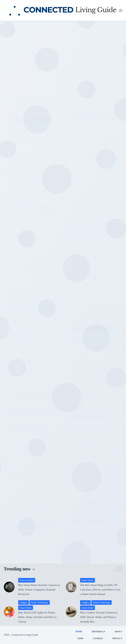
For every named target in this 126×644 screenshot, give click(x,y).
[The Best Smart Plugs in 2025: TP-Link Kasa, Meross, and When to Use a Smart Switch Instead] (71, 587)
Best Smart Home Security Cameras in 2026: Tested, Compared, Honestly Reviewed (39, 590)
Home (79, 632)
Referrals (99, 632)
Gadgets (23, 602)
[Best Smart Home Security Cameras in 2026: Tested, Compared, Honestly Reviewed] (9, 587)
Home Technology (40, 602)
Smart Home (87, 580)
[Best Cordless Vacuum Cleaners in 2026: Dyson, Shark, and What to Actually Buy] (71, 612)
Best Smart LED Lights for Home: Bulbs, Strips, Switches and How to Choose (37, 617)
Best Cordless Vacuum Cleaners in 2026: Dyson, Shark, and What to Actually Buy (99, 617)
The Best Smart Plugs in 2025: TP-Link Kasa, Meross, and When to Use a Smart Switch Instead (100, 590)
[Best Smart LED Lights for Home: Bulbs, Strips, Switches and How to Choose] (9, 612)
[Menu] (121, 10)
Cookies (98, 638)
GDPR (80, 638)
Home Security (27, 580)
